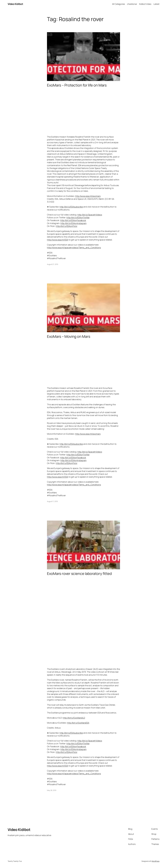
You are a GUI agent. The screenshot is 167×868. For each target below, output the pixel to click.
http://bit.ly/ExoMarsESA (78, 723)
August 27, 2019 (53, 264)
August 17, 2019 (52, 501)
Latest (156, 4)
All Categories (118, 4)
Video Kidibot (15, 4)
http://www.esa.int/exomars (88, 196)
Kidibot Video (145, 4)
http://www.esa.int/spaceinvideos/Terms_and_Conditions (74, 248)
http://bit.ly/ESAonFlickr (67, 226)
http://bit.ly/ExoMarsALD (74, 718)
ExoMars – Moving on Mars (69, 336)
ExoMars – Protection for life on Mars (77, 85)
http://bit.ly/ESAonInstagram (73, 223)
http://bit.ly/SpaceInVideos (90, 215)
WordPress (156, 861)
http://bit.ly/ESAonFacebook (73, 220)
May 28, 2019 (52, 790)
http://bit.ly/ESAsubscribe (71, 207)
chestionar (132, 4)
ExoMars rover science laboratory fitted (79, 574)
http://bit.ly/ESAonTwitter (78, 217)
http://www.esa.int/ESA (58, 240)
